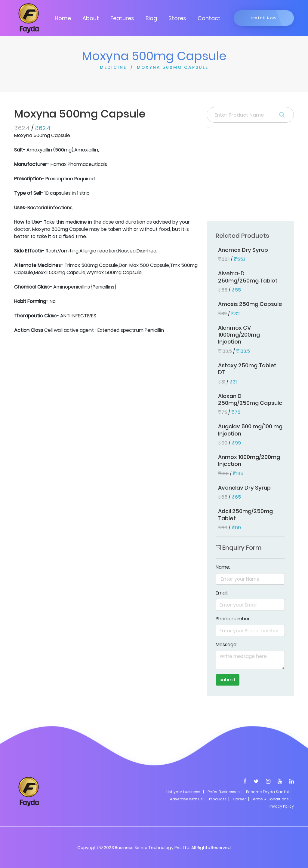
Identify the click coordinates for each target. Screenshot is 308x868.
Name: (223, 567)
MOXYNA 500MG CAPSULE (173, 67)
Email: (222, 593)
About (91, 18)
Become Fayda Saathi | (269, 792)
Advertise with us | (188, 799)
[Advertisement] (250, 176)
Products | (219, 799)
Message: (226, 645)
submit (228, 680)
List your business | (185, 792)
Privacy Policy (281, 806)
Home (63, 18)
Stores (177, 18)
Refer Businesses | (225, 792)
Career (239, 799)
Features (122, 18)
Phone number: (233, 619)
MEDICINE (113, 67)
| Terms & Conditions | (269, 799)
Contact (209, 18)
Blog (151, 18)
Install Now (264, 18)
